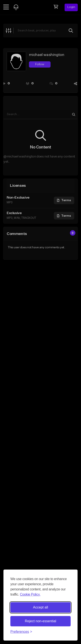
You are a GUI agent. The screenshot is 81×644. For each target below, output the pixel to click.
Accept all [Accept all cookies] (40, 607)
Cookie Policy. (30, 594)
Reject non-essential (40, 621)
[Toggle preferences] (21, 632)
